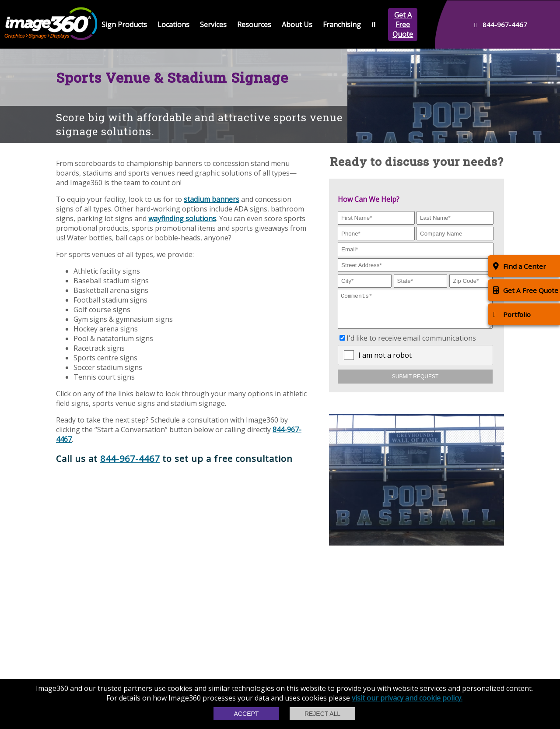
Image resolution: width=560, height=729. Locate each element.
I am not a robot (385, 362)
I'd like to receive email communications (411, 345)
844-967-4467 (130, 459)
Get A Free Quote (403, 25)
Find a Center (520, 266)
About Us (297, 25)
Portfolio (512, 314)
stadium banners (212, 199)
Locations (173, 25)
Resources (254, 25)
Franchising (342, 25)
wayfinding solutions (182, 218)
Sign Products (124, 25)
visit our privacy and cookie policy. (407, 698)
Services (213, 25)
